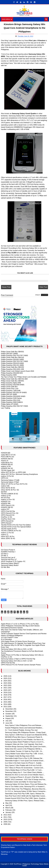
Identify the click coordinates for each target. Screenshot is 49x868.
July (7, 721)
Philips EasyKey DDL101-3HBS (12, 365)
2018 (5, 695)
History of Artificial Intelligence (12, 636)
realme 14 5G (6, 466)
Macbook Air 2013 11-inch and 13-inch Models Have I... (25, 775)
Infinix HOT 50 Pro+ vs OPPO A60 (13, 472)
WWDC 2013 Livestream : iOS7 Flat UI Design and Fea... (26, 780)
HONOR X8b (6, 503)
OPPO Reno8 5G (7, 521)
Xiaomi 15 (5, 461)
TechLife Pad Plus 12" (9, 560)
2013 (5, 707)
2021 (5, 688)
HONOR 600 (6, 453)
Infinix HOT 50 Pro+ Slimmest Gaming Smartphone (19, 474)
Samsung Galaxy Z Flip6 (10, 482)
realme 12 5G (6, 496)
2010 (5, 819)
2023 (5, 683)
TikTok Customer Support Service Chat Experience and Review (24, 634)
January (9, 812)
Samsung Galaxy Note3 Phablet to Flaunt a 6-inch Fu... (25, 742)
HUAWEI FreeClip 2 (8, 552)
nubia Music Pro (7, 463)
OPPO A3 (5, 478)
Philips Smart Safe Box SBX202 (13, 367)
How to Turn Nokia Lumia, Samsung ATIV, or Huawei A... (25, 787)
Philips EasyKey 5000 (9, 375)
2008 (5, 824)
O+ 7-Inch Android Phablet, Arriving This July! (21, 730)
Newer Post (6, 287)
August (8, 718)
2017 (5, 697)
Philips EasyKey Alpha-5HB (11, 383)
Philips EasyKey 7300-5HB (11, 391)
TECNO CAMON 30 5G (10, 494)
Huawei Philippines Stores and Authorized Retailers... (24, 728)
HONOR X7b (6, 502)
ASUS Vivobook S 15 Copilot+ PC (13, 561)
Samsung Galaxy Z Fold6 (10, 480)
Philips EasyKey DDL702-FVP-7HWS (15, 356)
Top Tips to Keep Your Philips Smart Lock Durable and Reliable (24, 377)
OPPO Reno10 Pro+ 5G (10, 513)
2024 (5, 681)
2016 (5, 700)
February (9, 810)
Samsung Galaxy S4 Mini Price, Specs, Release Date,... (25, 801)
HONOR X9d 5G (7, 459)
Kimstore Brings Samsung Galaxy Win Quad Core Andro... (26, 747)
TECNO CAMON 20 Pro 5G (11, 531)
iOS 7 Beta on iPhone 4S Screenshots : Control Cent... (25, 768)
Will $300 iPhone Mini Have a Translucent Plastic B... (24, 737)
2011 (5, 817)
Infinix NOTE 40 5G (8, 488)
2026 (5, 676)
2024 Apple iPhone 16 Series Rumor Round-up (18, 641)
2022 (5, 685)
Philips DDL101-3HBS (9, 394)
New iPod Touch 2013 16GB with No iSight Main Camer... (26, 796)
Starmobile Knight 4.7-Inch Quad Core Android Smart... (25, 761)
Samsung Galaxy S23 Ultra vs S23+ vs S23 (17, 661)
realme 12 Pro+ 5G (8, 500)
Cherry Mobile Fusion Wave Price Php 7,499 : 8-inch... (25, 754)
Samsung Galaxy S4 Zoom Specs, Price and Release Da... (26, 784)
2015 (5, 702)
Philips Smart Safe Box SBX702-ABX (14, 379)
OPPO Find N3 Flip (8, 511)
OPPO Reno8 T (7, 523)
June (7, 723)
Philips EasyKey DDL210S (11, 400)
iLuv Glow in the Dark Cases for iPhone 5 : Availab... (24, 763)
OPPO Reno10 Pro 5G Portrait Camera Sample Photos (21, 665)
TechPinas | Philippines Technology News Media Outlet (31, 865)
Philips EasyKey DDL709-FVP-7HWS (15, 406)
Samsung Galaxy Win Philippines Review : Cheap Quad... (26, 732)
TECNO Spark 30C (8, 470)
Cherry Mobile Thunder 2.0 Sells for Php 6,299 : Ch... (24, 751)
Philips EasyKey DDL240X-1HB (12, 369)
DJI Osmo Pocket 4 (8, 550)
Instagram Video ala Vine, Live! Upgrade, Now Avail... (24, 744)
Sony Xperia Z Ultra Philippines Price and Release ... (24, 725)
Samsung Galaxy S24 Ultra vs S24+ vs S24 (17, 649)
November (9, 711)
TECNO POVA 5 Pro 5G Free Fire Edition (16, 525)
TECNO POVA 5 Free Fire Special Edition (16, 527)
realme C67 (5, 509)
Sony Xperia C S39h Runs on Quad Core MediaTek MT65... (27, 735)
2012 (5, 815)
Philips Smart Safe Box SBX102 (13, 358)
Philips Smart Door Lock (10, 389)
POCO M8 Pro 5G (8, 457)
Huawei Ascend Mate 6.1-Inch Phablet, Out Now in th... (25, 740)
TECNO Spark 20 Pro (9, 529)
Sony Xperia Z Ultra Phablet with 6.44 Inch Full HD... (24, 765)
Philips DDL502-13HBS (9, 354)
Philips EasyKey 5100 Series (11, 398)
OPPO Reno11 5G (8, 505)
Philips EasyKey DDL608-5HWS (13, 385)
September (10, 716)
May (7, 803)
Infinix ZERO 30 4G (8, 538)
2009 (5, 822)
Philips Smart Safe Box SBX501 (13, 352)
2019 (5, 693)
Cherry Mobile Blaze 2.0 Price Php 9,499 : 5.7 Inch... (24, 770)
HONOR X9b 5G (7, 507)
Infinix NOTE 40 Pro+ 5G (10, 490)
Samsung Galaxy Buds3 (10, 565)
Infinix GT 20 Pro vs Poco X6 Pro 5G (14, 484)
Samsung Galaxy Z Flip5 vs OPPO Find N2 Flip (18, 659)
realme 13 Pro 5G (7, 476)
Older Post (43, 287)
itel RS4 (4, 492)
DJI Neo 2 (5, 554)
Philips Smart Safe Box (9, 387)
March (8, 808)
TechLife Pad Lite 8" (8, 558)
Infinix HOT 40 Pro (8, 537)
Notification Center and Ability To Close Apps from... (24, 782)
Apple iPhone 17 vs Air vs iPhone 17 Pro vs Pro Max (20, 624)
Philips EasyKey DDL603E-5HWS (13, 396)
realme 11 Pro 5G (7, 533)
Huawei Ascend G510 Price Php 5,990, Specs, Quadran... (26, 798)
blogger (44, 295)
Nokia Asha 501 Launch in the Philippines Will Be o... (24, 749)
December (9, 709)
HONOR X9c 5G (7, 468)
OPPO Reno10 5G (8, 515)
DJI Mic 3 (4, 556)
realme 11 (5, 535)
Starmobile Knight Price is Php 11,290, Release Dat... (24, 758)
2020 (5, 690)
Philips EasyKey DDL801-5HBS (12, 359)
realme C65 (5, 486)
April (7, 805)
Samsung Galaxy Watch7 (10, 563)
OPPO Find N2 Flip (8, 663)
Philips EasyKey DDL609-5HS (12, 373)
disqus (38, 295)
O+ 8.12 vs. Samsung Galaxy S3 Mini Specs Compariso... (26, 791)
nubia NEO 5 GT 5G (8, 455)
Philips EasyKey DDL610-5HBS (12, 363)
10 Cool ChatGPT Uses (9, 637)
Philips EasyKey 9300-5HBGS (12, 402)
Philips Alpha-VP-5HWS (10, 404)
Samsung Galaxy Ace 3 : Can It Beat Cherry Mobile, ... (25, 772)
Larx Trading (6, 408)
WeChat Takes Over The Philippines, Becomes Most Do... (26, 789)
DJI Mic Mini (5, 567)
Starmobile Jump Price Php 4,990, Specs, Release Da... (25, 794)
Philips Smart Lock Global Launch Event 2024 (18, 371)
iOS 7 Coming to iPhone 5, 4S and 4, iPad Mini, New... (25, 777)
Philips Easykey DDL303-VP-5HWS (14, 393)
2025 (5, 678)
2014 (5, 704)
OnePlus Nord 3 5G (8, 519)
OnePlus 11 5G (7, 517)
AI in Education (6, 639)
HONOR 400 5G (7, 465)
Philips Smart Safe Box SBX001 (13, 381)
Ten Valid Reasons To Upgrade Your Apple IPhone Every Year (23, 643)
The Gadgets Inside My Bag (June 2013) (20, 756)
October (9, 714)
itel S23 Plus (6, 498)
